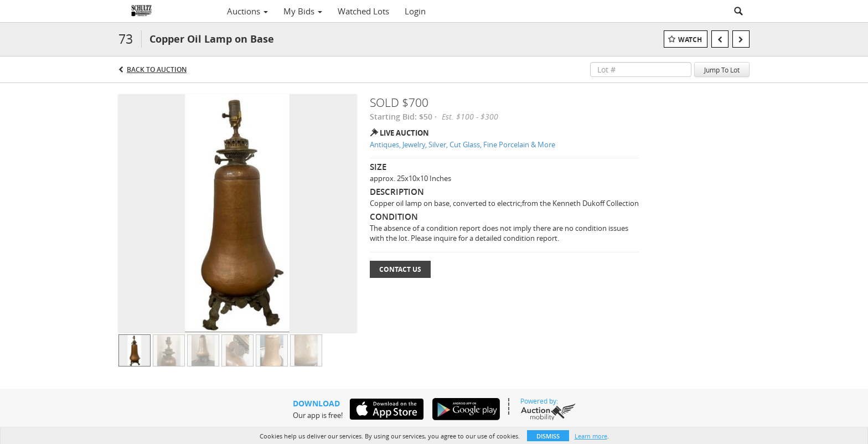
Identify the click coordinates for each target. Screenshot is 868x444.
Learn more (591, 436)
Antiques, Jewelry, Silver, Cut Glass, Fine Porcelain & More (463, 144)
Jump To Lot (722, 70)
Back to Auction (157, 69)
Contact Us (400, 269)
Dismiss (548, 436)
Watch (690, 40)
